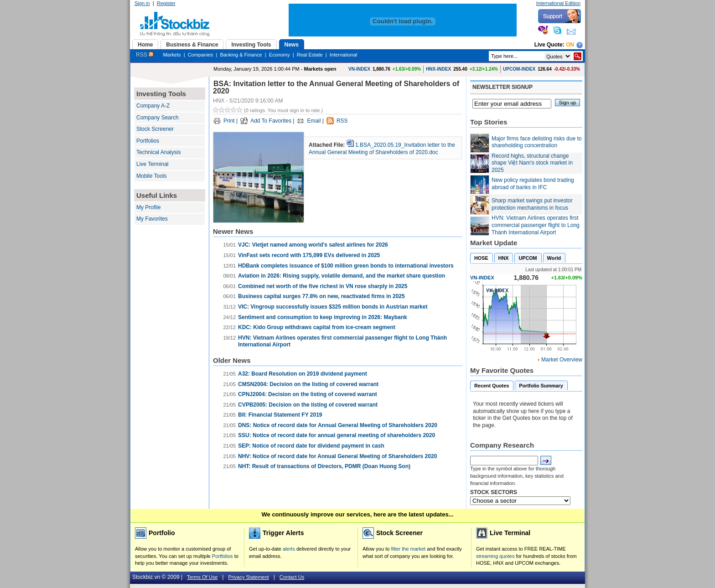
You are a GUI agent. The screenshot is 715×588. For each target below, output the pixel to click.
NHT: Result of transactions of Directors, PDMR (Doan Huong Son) (324, 466)
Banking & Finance (241, 55)
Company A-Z (153, 106)
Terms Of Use (202, 577)
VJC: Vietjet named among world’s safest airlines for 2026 (313, 245)
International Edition (558, 3)
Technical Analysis (158, 152)
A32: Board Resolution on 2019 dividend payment (303, 374)
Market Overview (562, 360)
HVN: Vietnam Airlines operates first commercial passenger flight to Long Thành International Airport (536, 225)
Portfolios (148, 141)
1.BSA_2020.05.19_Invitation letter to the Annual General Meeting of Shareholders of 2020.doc (382, 149)
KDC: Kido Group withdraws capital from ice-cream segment (317, 327)
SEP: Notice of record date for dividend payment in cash (311, 446)
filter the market (408, 549)
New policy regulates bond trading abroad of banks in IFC (533, 184)
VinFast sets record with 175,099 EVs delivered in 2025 (309, 255)
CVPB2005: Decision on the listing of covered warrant (308, 405)
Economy (280, 55)
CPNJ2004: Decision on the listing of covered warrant (308, 394)
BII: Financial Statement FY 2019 (280, 415)
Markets (172, 55)
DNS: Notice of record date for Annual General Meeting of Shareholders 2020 (338, 425)
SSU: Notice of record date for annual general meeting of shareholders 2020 (337, 435)
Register (166, 3)
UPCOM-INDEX (519, 69)
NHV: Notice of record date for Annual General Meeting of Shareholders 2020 (337, 456)
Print (229, 121)
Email (314, 121)
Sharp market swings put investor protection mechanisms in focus (532, 204)
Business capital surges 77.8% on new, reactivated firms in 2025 (321, 296)
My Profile (148, 207)
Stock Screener (155, 129)
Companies (201, 55)
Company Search (158, 118)
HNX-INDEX (438, 69)
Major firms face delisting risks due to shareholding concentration (536, 142)
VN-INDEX (359, 69)
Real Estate (310, 55)
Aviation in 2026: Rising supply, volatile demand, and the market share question (342, 276)
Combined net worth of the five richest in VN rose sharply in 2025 (323, 286)
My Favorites (152, 219)
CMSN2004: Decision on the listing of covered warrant (308, 384)
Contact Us (292, 577)
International (344, 55)
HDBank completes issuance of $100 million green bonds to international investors (346, 266)
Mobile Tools (151, 176)
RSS (145, 55)
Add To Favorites (271, 121)
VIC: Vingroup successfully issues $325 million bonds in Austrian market (333, 307)
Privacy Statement (248, 577)
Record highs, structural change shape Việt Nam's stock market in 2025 (532, 163)
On (570, 45)
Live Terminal (152, 164)
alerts (289, 549)
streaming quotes (495, 556)
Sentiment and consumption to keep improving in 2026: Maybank (323, 317)
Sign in (142, 3)
